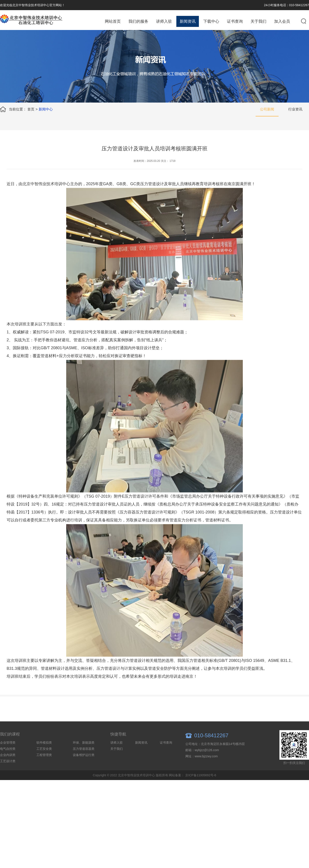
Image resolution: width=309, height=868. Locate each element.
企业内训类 (8, 763)
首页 (31, 109)
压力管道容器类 (84, 756)
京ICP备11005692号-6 (201, 783)
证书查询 (235, 21)
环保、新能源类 (84, 750)
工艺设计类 (8, 769)
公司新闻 (267, 109)
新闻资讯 (188, 21)
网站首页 (113, 21)
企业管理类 (8, 750)
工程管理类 (44, 763)
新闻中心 (46, 109)
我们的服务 (138, 21)
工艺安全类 (44, 756)
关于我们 (258, 21)
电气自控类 (8, 756)
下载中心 (211, 21)
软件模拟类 (44, 750)
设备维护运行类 (84, 763)
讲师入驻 (164, 21)
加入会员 (282, 21)
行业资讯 (295, 109)
